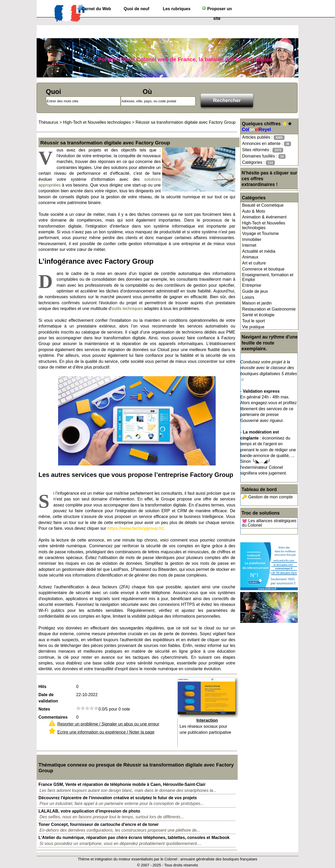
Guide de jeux (255, 291)
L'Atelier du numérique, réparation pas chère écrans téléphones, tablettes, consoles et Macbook (134, 838)
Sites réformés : (263, 150)
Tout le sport (253, 321)
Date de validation (48, 698)
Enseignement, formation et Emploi (268, 277)
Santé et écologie (258, 315)
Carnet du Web (96, 9)
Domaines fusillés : (264, 156)
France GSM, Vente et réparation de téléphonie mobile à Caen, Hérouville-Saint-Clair (122, 784)
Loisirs (248, 297)
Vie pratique (253, 327)
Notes (44, 709)
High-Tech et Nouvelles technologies (264, 225)
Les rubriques (177, 9)
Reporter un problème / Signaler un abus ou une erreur (108, 724)
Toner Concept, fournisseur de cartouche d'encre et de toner (99, 824)
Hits (42, 687)
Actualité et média (259, 251)
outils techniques (127, 309)
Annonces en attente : (267, 144)
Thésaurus (48, 122)
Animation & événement (264, 217)
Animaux (250, 257)
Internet (249, 245)
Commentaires (53, 717)
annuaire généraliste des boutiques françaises (219, 859)
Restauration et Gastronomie (269, 309)
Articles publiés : (263, 137)
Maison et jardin (257, 303)
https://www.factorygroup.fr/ (135, 528)
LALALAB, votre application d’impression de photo (89, 811)
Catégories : (258, 163)
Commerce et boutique (263, 269)
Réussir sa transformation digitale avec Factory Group (186, 122)
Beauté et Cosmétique (263, 205)
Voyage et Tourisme (260, 233)
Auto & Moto (254, 211)
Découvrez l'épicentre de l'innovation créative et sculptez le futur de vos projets (118, 798)
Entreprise (252, 285)
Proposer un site (217, 10)
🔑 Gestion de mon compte (267, 497)
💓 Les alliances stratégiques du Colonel (269, 523)
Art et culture (254, 263)
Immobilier (252, 239)
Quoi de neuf (137, 9)
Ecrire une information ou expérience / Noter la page (106, 732)
